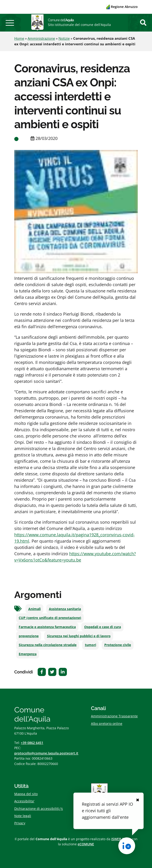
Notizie (64, 38)
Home (19, 38)
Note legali (23, 816)
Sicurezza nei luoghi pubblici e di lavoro (79, 636)
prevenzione (29, 636)
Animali (34, 609)
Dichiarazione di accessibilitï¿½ (39, 809)
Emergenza (28, 654)
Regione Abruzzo (122, 7)
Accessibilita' (24, 801)
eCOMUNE (86, 844)
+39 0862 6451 (32, 743)
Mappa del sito (26, 794)
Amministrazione (41, 38)
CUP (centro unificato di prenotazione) (50, 618)
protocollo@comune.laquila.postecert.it (46, 753)
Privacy (20, 823)
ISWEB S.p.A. (121, 839)
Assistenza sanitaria (65, 609)
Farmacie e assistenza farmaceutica (47, 627)
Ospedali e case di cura (103, 627)
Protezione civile (118, 645)
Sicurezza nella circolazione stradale (48, 645)
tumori (90, 645)
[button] (10, 23)
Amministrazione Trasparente (114, 716)
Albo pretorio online (107, 724)
